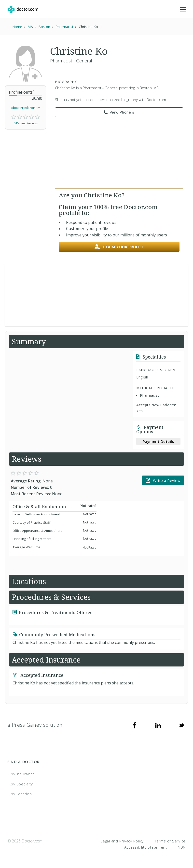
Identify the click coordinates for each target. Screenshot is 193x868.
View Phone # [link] (119, 112)
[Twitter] (181, 725)
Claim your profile (119, 247)
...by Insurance (21, 774)
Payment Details (159, 441)
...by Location (20, 794)
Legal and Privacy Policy (122, 841)
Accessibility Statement (146, 847)
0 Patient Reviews (26, 123)
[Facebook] (135, 725)
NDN (182, 847)
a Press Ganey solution (35, 725)
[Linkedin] (158, 725)
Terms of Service (170, 841)
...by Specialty (20, 784)
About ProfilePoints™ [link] (26, 108)
